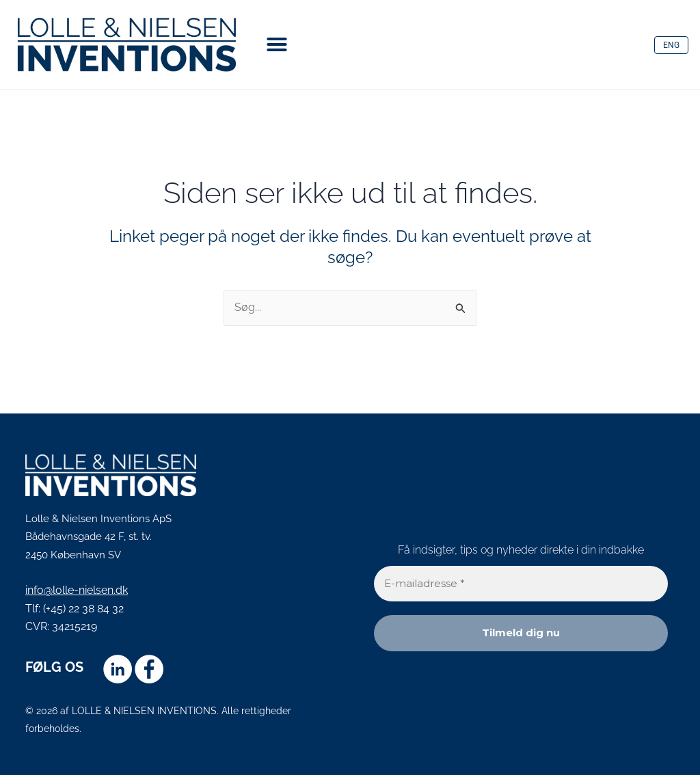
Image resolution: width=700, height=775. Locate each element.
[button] (277, 44)
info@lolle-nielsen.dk (77, 590)
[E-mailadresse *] (521, 584)
